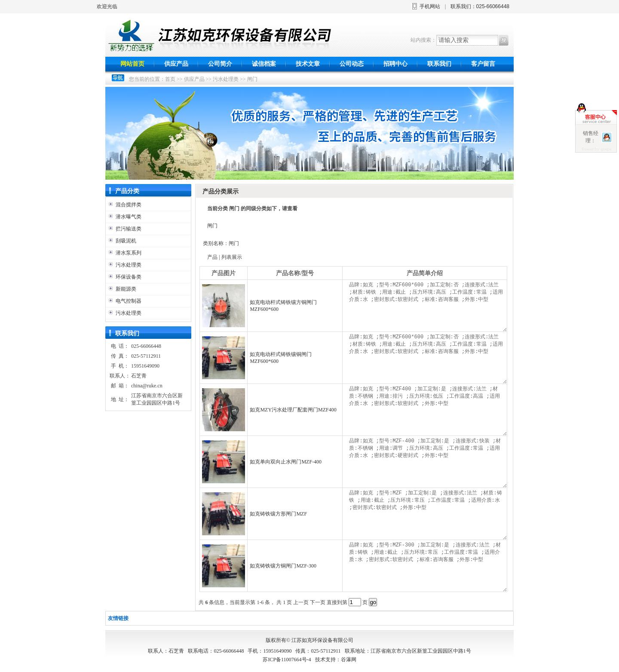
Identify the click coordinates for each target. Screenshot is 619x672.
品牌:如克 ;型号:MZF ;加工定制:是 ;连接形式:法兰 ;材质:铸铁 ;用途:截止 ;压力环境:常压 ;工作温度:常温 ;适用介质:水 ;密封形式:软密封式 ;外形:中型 (427, 514)
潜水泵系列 (129, 253)
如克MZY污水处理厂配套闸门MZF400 (293, 410)
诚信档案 (264, 64)
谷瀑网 (349, 660)
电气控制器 (129, 301)
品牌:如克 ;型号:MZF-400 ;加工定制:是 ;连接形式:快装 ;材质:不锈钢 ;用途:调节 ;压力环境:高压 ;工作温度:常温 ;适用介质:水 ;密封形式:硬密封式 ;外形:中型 (427, 462)
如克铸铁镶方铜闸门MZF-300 (283, 566)
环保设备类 (129, 277)
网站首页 (132, 64)
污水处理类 (226, 79)
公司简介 (220, 64)
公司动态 (352, 64)
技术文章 (308, 64)
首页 (170, 79)
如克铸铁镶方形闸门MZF (278, 514)
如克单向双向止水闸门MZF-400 (286, 462)
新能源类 (126, 289)
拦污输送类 (129, 229)
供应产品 (176, 64)
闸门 (252, 79)
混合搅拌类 (129, 205)
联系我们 (439, 64)
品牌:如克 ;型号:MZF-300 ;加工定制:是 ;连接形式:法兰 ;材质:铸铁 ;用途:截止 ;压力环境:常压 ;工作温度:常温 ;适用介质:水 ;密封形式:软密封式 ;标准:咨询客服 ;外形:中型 (427, 566)
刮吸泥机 (126, 241)
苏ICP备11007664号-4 (287, 660)
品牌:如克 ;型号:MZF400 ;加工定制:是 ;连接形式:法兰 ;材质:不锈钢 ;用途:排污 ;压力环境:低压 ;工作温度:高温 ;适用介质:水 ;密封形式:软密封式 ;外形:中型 (427, 410)
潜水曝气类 (129, 217)
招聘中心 (395, 64)
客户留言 (483, 64)
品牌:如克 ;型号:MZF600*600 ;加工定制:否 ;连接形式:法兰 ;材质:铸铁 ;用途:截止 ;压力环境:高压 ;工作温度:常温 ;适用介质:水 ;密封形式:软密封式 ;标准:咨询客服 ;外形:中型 (427, 306)
